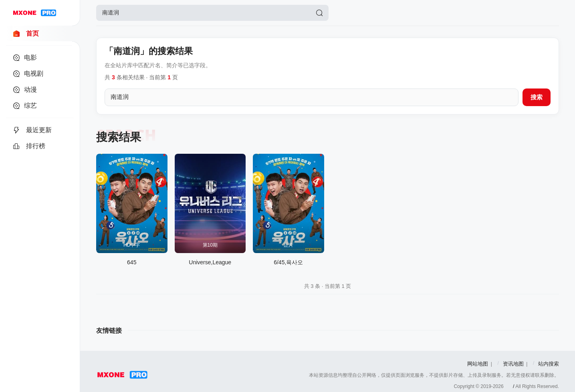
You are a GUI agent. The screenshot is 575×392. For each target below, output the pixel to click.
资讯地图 (513, 364)
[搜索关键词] (312, 97)
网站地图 (478, 364)
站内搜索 (549, 364)
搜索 (537, 97)
